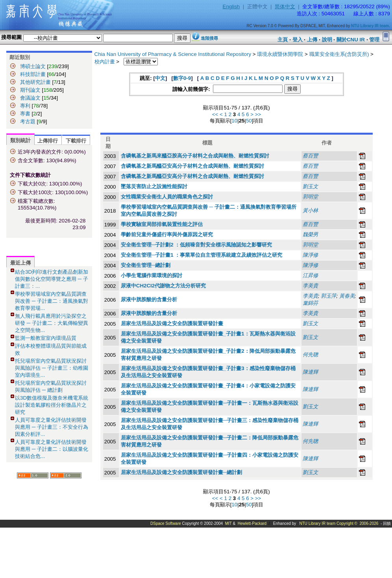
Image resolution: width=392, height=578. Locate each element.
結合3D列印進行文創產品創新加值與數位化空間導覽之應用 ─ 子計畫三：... (52, 279)
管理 (374, 40)
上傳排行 (48, 141)
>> (258, 114)
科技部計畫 (33, 74)
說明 (327, 40)
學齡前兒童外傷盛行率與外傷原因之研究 (167, 234)
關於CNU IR (351, 40)
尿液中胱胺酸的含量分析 (149, 299)
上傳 (312, 40)
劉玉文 (310, 186)
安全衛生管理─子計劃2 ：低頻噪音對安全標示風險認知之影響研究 (197, 245)
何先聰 (310, 355)
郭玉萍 (328, 296)
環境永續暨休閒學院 (280, 54)
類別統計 (20, 140)
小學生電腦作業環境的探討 (152, 275)
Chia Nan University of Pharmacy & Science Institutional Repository (173, 54)
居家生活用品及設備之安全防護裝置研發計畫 (172, 323)
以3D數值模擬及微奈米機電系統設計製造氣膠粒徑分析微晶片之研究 (52, 405)
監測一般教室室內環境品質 (46, 338)
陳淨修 (310, 255)
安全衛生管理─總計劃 (146, 265)
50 (249, 121)
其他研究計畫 (35, 82)
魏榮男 (310, 234)
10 (234, 121)
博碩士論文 (33, 66)
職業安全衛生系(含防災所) (339, 54)
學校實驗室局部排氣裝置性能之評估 (162, 224)
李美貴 (310, 286)
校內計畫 (105, 62)
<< (215, 114)
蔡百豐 (310, 156)
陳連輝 (310, 372)
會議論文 (30, 98)
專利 (25, 106)
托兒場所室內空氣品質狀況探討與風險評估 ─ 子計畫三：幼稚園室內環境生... (52, 368)
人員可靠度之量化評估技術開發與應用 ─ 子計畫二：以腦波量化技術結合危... (52, 449)
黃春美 (347, 296)
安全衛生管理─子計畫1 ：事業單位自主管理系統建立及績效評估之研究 (202, 255)
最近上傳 (20, 263)
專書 (25, 114)
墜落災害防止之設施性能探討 (154, 186)
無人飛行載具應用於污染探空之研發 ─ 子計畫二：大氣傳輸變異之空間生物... (52, 323)
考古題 (28, 121)
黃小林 (310, 210)
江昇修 (310, 275)
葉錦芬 (310, 303)
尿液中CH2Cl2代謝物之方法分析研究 (163, 286)
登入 (298, 40)
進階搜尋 (209, 38)
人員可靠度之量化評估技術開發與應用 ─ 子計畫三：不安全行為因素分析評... (52, 427)
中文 (160, 78)
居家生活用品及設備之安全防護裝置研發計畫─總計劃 (181, 472)
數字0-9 (182, 78)
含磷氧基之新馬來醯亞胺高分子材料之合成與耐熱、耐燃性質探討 (195, 156)
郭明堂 (310, 197)
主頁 (283, 40)
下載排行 (76, 141)
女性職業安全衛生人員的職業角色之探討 (167, 197)
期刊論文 (30, 90)
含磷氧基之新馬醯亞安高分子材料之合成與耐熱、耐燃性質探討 (192, 166)
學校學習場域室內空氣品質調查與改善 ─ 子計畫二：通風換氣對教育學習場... (52, 301)
